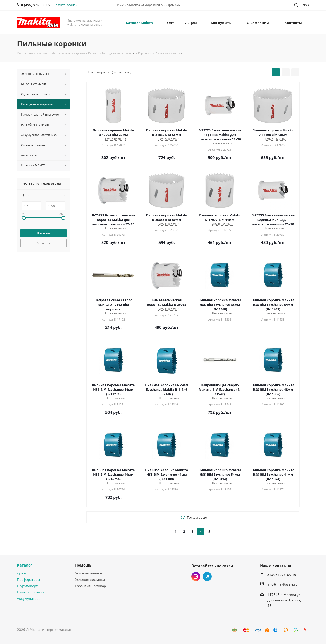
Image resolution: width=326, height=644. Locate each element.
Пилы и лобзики (31, 592)
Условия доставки (90, 579)
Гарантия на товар (91, 586)
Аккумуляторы (29, 598)
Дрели (22, 573)
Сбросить (43, 243)
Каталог (25, 565)
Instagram (196, 576)
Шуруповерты (29, 586)
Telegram (207, 576)
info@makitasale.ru (282, 584)
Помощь (83, 565)
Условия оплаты (89, 573)
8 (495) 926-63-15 (282, 575)
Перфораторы (29, 579)
